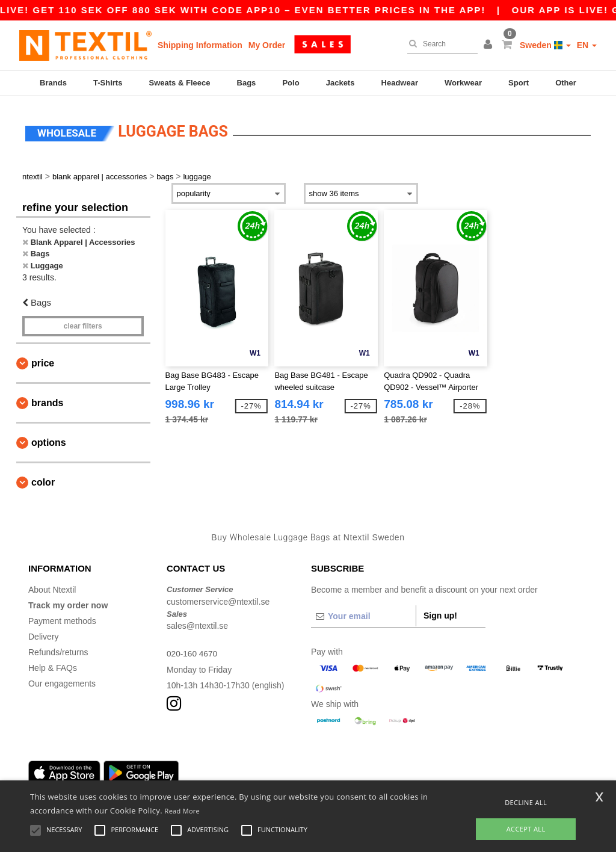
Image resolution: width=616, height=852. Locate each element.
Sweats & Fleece (180, 83)
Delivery (44, 633)
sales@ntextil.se (197, 622)
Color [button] (43, 479)
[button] (490, 45)
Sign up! (440, 612)
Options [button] (49, 439)
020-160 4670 (192, 650)
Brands (53, 83)
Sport (519, 83)
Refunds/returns (58, 649)
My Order (267, 45)
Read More (183, 811)
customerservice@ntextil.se (218, 598)
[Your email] (363, 613)
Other (566, 83)
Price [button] (43, 360)
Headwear (400, 83)
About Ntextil (52, 586)
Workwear (463, 83)
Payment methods (62, 617)
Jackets (340, 83)
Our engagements (62, 680)
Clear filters (83, 323)
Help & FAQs (53, 664)
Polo (291, 83)
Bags (247, 83)
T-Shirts (108, 83)
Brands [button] (47, 399)
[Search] (439, 44)
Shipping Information (200, 45)
